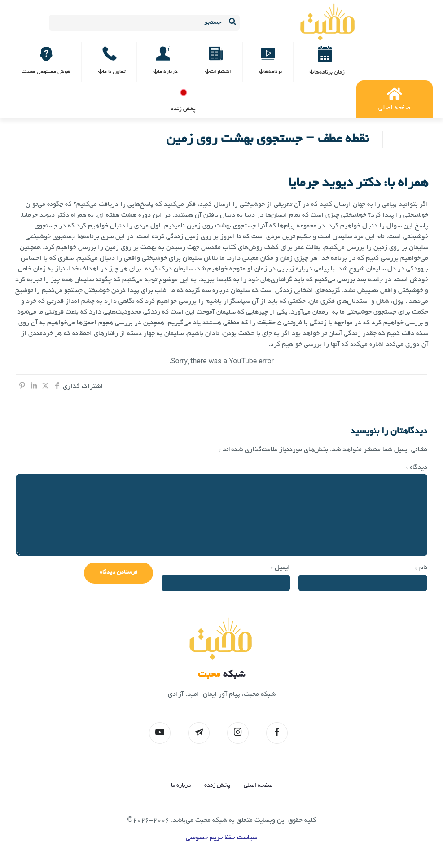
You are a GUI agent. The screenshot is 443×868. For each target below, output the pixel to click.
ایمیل (280, 568)
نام (421, 568)
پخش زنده (217, 786)
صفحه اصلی (258, 786)
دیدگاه (417, 467)
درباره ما (181, 786)
